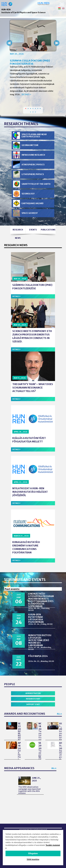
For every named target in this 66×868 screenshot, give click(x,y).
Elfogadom (33, 853)
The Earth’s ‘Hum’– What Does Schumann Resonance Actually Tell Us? (33, 388)
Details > (26, 94)
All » (59, 714)
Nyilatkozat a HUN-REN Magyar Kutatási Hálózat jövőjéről (30, 492)
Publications (48, 230)
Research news (18, 231)
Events (33, 230)
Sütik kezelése (33, 859)
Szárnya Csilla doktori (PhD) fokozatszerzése (30, 62)
